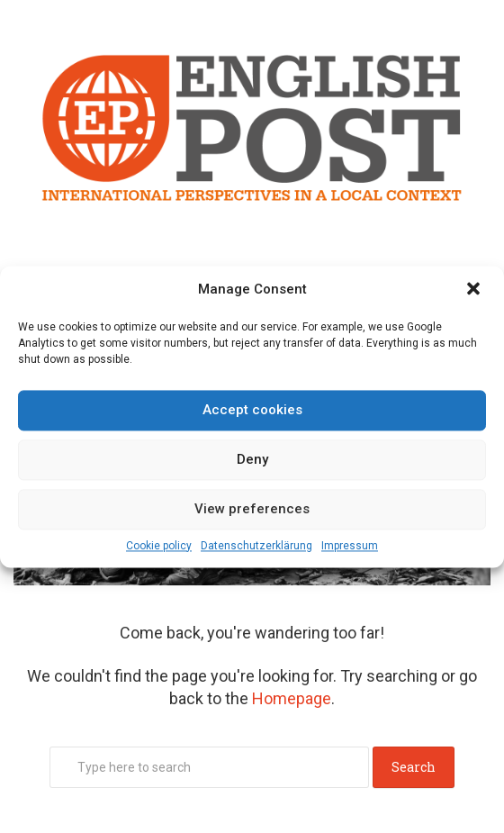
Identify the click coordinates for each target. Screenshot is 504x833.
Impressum (350, 546)
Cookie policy (159, 546)
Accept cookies (252, 410)
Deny (252, 459)
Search (414, 767)
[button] (475, 290)
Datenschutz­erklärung (256, 546)
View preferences (252, 509)
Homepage (292, 698)
